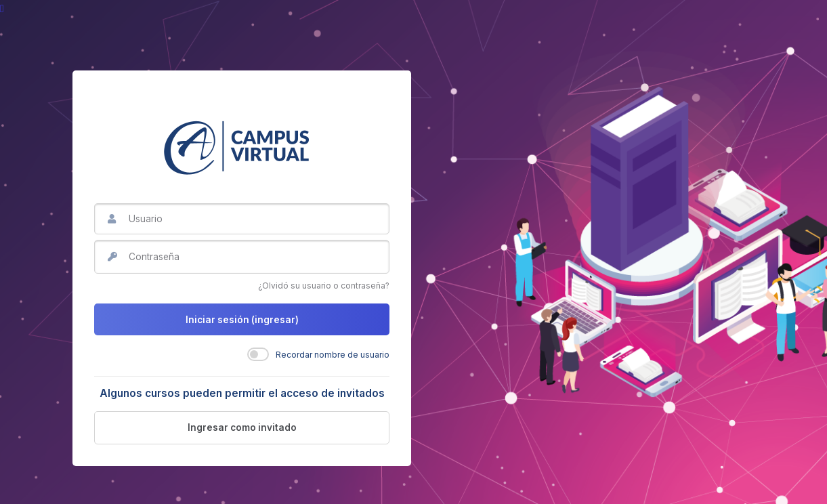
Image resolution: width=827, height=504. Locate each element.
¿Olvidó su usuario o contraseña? (324, 286)
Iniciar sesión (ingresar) (242, 320)
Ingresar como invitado (242, 427)
